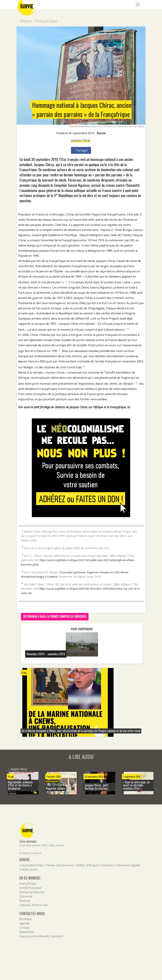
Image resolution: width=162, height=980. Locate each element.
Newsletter (27, 932)
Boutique (25, 919)
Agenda (24, 923)
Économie (26, 896)
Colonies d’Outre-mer (34, 905)
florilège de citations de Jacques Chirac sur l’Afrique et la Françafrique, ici (85, 407)
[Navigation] (138, 4)
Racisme (25, 901)
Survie (101, 133)
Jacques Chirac (81, 140)
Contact (24, 928)
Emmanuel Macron (32, 892)
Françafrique (46, 21)
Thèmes (26, 21)
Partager (81, 150)
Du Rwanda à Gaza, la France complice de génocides (55, 616)
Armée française (30, 888)
